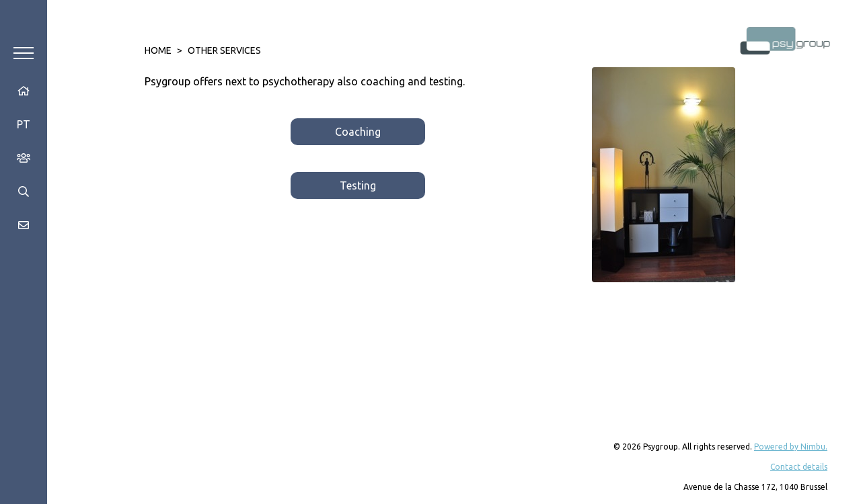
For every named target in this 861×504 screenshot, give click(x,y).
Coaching (358, 132)
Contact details (799, 467)
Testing (358, 185)
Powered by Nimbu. (791, 447)
